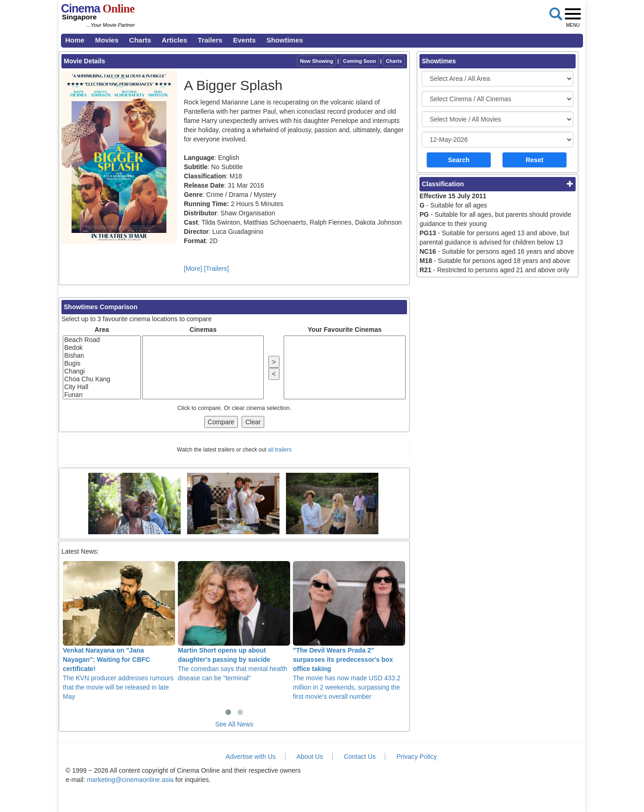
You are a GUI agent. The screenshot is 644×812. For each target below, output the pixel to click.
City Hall (102, 387)
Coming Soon (359, 61)
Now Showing (316, 61)
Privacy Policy (416, 757)
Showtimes (285, 40)
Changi (102, 371)
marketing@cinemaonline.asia (130, 780)
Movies (107, 40)
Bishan (102, 356)
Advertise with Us (251, 757)
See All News (234, 724)
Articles (174, 40)
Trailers (210, 40)
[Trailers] (217, 269)
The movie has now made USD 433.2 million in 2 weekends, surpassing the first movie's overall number (349, 630)
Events (244, 40)
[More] (193, 269)
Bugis (102, 363)
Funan (102, 395)
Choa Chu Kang (102, 379)
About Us (310, 757)
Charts (140, 40)
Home (75, 40)
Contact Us (360, 757)
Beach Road (102, 340)
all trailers (280, 450)
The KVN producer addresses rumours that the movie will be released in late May (119, 630)
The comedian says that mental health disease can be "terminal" (234, 621)
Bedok (102, 348)
